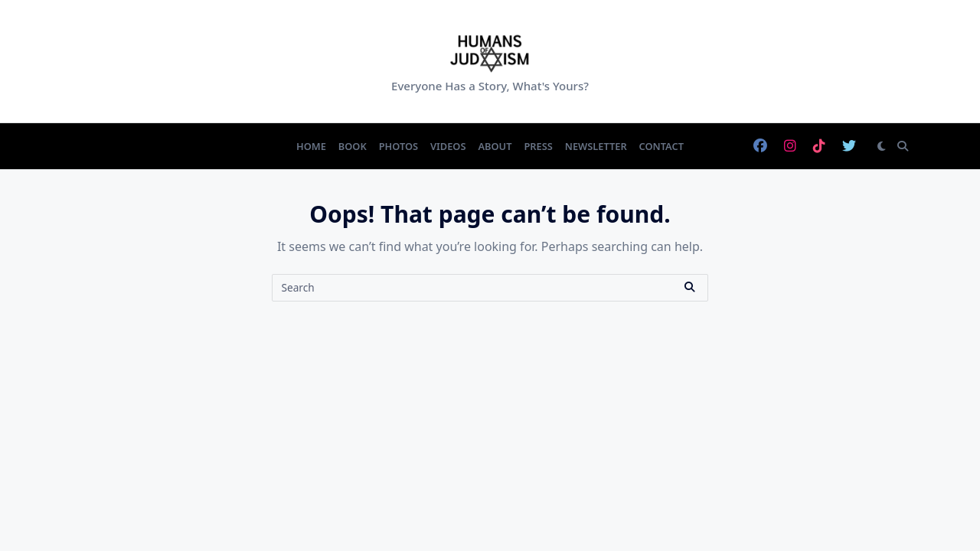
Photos (399, 146)
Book (353, 146)
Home (311, 146)
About (495, 146)
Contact (661, 146)
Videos (448, 146)
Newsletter (596, 146)
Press (538, 146)
